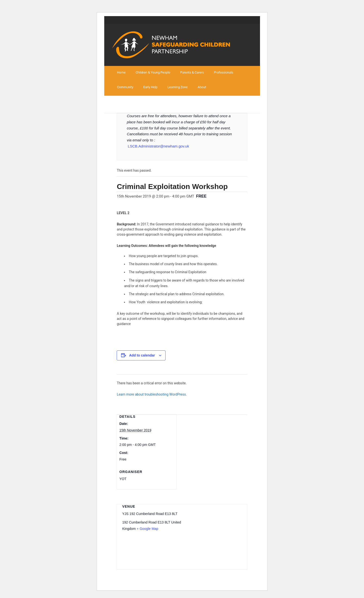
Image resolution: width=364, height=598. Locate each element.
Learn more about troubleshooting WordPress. (152, 394)
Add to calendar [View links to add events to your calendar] (142, 355)
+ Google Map (147, 529)
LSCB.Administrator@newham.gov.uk (159, 146)
